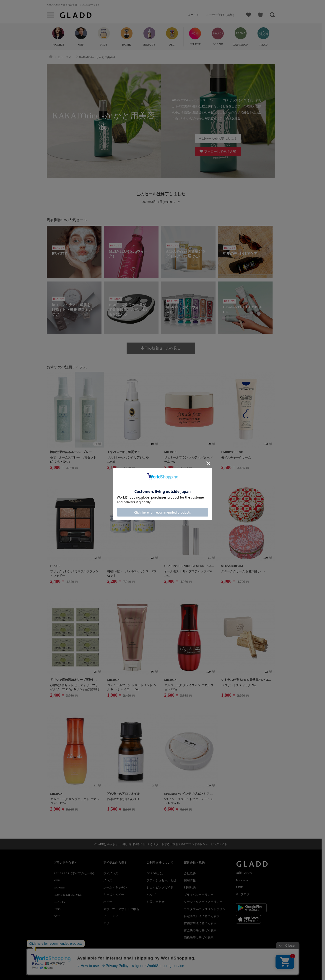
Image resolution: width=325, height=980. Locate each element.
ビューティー (112, 916)
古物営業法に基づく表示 (200, 923)
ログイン (193, 15)
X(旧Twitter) (244, 873)
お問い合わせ (156, 902)
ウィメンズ (111, 873)
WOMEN (59, 887)
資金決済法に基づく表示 (200, 930)
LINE (239, 887)
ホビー (108, 902)
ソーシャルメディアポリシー (203, 902)
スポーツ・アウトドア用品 (121, 909)
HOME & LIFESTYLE (68, 895)
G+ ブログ (243, 894)
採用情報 (190, 880)
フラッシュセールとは (161, 880)
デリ (106, 923)
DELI (57, 916)
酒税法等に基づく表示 (199, 938)
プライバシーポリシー (199, 895)
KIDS (57, 909)
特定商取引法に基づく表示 (202, 916)
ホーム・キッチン (115, 887)
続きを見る (233, 118)
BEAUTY (60, 902)
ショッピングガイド (160, 887)
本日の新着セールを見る (161, 348)
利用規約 (190, 887)
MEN (57, 880)
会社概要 (190, 873)
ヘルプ (151, 895)
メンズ (108, 880)
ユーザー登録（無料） (221, 15)
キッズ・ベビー (114, 895)
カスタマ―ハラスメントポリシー (206, 909)
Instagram (242, 880)
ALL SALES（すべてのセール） (75, 873)
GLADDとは (155, 873)
